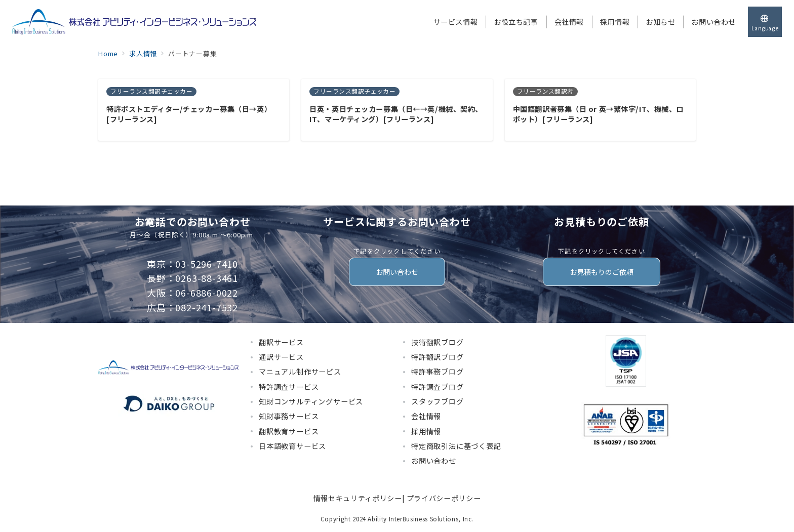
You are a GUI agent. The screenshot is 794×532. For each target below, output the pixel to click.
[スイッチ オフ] (765, 22)
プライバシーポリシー (444, 498)
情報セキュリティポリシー (358, 498)
